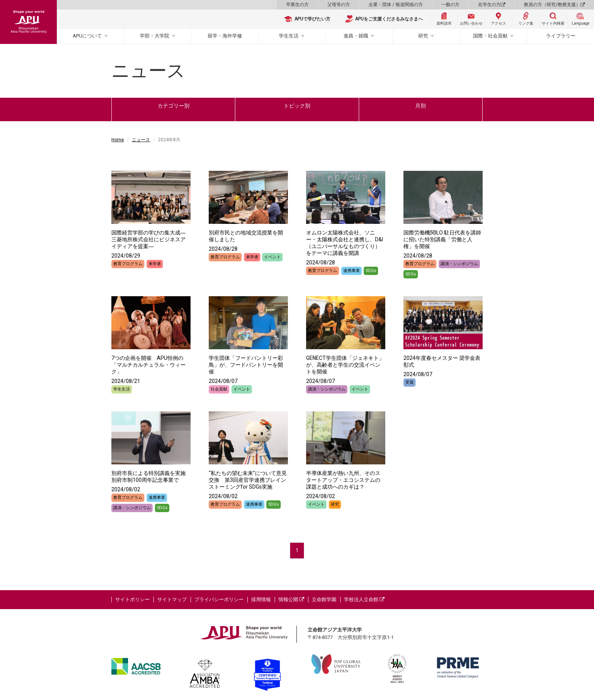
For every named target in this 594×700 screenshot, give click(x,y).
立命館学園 (324, 599)
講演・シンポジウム (459, 264)
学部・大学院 (155, 36)
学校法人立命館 (364, 599)
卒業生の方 (297, 5)
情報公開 (291, 599)
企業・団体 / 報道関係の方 (396, 5)
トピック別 (297, 106)
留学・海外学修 (225, 36)
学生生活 (289, 36)
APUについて (87, 36)
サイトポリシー (132, 599)
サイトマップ (172, 599)
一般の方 (450, 5)
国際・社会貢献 (490, 36)
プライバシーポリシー (219, 599)
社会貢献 (219, 389)
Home (118, 140)
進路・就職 (356, 36)
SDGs (371, 271)
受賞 (410, 382)
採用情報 (261, 599)
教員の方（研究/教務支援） (554, 5)
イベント (272, 257)
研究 (423, 36)
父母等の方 (339, 5)
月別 (420, 106)
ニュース (141, 140)
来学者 (155, 264)
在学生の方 (492, 5)
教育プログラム (128, 264)
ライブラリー (561, 36)
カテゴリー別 (174, 106)
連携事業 (352, 271)
